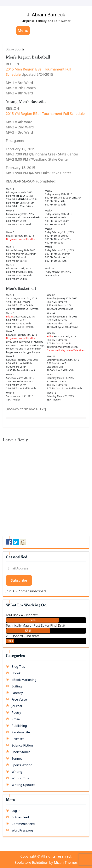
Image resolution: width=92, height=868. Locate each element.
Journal (17, 706)
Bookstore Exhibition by (46, 862)
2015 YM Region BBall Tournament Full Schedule (45, 114)
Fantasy (17, 693)
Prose (16, 719)
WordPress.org (22, 830)
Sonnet (17, 759)
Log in (16, 811)
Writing (17, 772)
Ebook (16, 673)
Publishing (19, 726)
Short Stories (21, 752)
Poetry (16, 713)
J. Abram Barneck (46, 15)
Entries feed (20, 817)
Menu (23, 30)
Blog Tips (18, 667)
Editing (17, 686)
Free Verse (19, 699)
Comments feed (23, 824)
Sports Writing (22, 765)
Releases (18, 739)
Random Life (21, 732)
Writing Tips (20, 778)
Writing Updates (23, 785)
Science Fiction (22, 745)
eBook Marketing (24, 680)
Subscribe (19, 580)
